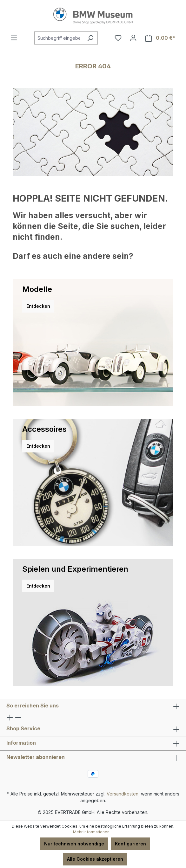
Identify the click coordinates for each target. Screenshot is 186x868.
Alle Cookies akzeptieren (95, 859)
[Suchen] (90, 38)
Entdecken (38, 306)
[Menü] (14, 38)
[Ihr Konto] (133, 38)
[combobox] (59, 38)
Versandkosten (123, 794)
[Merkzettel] (118, 38)
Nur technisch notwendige (74, 844)
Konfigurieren (130, 844)
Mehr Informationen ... (93, 832)
